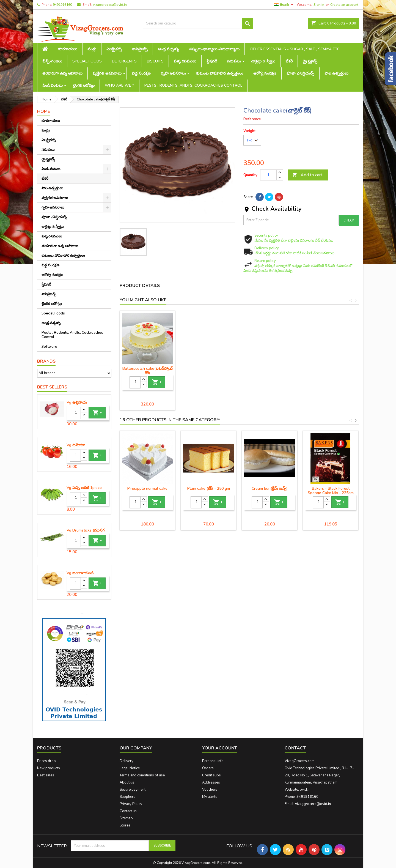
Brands (46, 361)
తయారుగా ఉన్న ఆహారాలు (62, 73)
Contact (295, 748)
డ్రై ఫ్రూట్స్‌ (310, 61)
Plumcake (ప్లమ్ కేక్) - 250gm (208, 369)
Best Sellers (52, 387)
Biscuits (155, 61)
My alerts (210, 797)
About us (127, 782)
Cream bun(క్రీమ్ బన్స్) (270, 488)
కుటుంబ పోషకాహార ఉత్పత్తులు (220, 73)
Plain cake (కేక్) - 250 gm (148, 369)
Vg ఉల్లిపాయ (77, 402)
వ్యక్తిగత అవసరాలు (107, 73)
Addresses (211, 782)
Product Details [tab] (140, 286)
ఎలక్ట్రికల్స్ (114, 49)
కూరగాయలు (68, 49)
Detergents (124, 61)
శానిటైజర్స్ (140, 49)
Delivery (127, 761)
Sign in (319, 5)
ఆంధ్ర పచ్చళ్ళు (168, 49)
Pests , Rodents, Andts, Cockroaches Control (193, 85)
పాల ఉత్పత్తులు (336, 73)
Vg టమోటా (76, 445)
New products (49, 768)
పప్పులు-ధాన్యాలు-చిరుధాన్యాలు (214, 49)
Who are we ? (119, 85)
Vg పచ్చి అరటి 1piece (84, 488)
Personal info (213, 761)
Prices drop (46, 761)
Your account (220, 748)
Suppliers (127, 797)
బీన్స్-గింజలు (52, 61)
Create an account (344, 5)
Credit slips (211, 775)
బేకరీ (289, 61)
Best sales (46, 775)
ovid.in (305, 790)
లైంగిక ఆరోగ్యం (84, 85)
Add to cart (307, 175)
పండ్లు (92, 49)
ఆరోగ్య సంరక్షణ (265, 73)
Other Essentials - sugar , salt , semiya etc (295, 49)
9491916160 (62, 5)
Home (44, 111)
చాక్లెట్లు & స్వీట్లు (263, 61)
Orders (208, 768)
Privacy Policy (131, 804)
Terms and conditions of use (142, 775)
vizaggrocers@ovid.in (110, 5)
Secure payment (133, 790)
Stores (125, 825)
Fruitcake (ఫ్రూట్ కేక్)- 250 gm (269, 369)
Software (49, 347)
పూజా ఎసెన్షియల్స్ (300, 73)
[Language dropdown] (284, 5)
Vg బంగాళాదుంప (80, 573)
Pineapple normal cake (147, 488)
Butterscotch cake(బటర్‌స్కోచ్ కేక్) (331, 371)
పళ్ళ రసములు (185, 61)
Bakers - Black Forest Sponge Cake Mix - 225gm (331, 491)
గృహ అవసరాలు (173, 73)
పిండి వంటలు (53, 85)
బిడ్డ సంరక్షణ (141, 73)
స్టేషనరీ (212, 61)
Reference (252, 119)
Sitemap (126, 818)
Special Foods (87, 61)
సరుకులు (234, 61)
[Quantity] (75, 413)
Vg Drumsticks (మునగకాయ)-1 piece (88, 530)
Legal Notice (130, 768)
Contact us (128, 811)
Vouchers (210, 790)
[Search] (198, 23)
